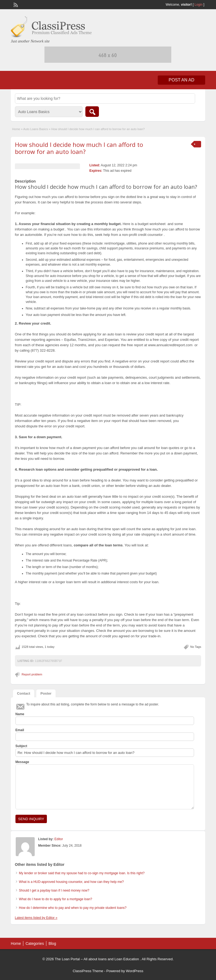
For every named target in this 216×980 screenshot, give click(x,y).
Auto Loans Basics (36, 129)
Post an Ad (181, 80)
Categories (35, 943)
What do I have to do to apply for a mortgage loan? (56, 899)
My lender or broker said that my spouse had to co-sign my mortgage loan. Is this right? (82, 873)
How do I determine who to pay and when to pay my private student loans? (73, 908)
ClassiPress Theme (88, 971)
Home (16, 129)
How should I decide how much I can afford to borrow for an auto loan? (79, 148)
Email (20, 730)
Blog (52, 943)
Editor (59, 839)
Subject (21, 746)
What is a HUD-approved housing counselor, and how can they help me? (71, 882)
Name (20, 714)
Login (199, 5)
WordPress (135, 971)
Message (22, 762)
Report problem (32, 674)
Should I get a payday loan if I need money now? (54, 890)
